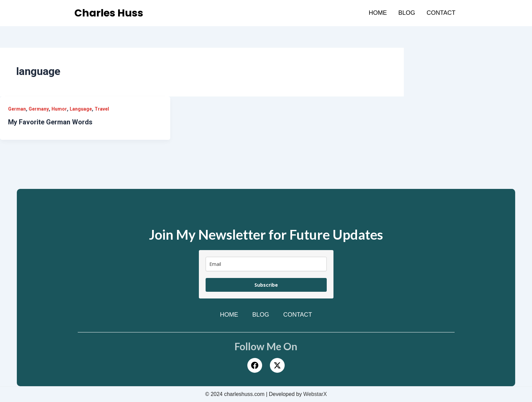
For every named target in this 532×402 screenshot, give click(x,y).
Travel (102, 109)
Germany (39, 109)
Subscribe (266, 285)
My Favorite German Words (50, 122)
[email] (266, 264)
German (17, 109)
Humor (59, 109)
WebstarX (315, 394)
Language (81, 109)
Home (378, 13)
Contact (441, 13)
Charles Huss (109, 13)
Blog (407, 13)
